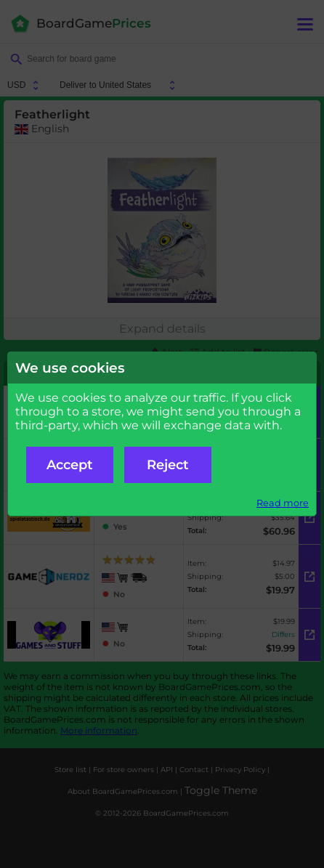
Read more (283, 503)
